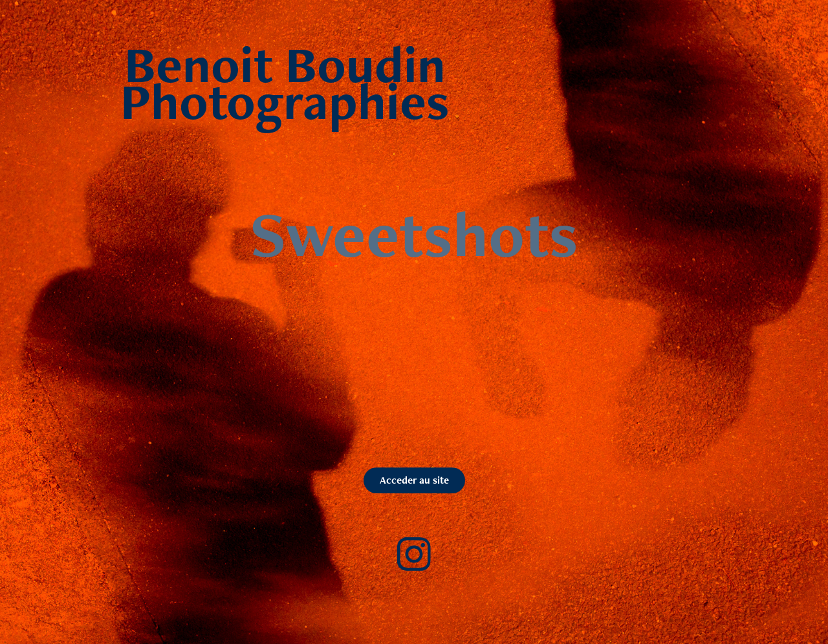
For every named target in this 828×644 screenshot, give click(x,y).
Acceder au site (414, 480)
